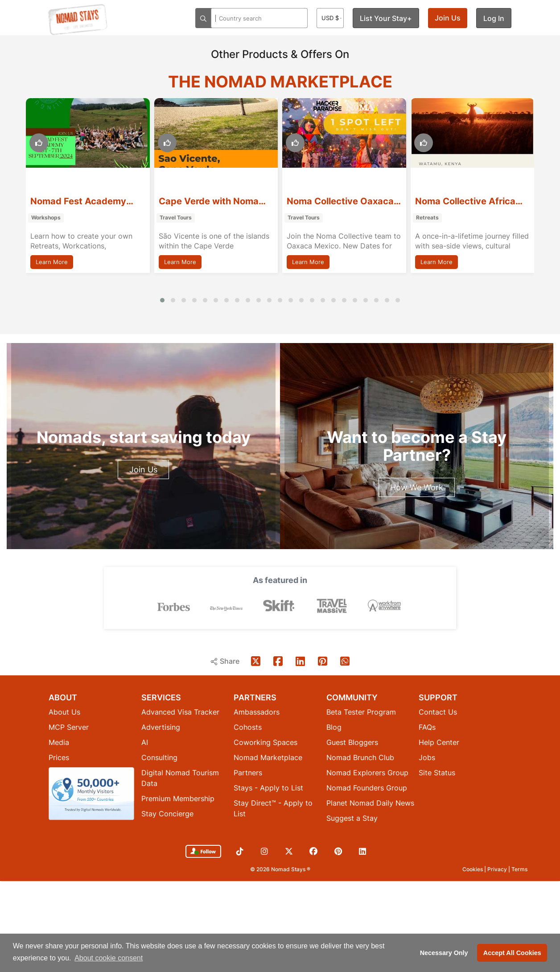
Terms (519, 869)
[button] (162, 300)
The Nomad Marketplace (280, 82)
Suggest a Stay (352, 818)
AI (145, 742)
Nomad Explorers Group (367, 773)
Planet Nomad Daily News (370, 803)
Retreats (427, 217)
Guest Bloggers (352, 742)
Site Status (437, 773)
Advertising (161, 727)
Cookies (473, 869)
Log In (494, 18)
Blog (334, 727)
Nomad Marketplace (268, 757)
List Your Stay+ (386, 18)
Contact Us (438, 712)
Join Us (448, 18)
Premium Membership (178, 798)
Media (59, 742)
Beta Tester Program (361, 712)
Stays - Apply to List (268, 788)
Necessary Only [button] (444, 953)
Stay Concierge (167, 814)
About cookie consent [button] (109, 958)
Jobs (427, 757)
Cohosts (248, 727)
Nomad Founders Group (367, 788)
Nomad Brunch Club (360, 757)
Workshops (46, 217)
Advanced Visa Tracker (180, 712)
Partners (248, 773)
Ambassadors (257, 712)
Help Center (439, 742)
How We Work (417, 487)
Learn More (52, 262)
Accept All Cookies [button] (512, 953)
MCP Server (69, 727)
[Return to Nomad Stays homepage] (78, 20)
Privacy (498, 869)
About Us (64, 712)
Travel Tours (176, 217)
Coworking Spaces (266, 742)
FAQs (427, 727)
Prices (59, 757)
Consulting (159, 757)
